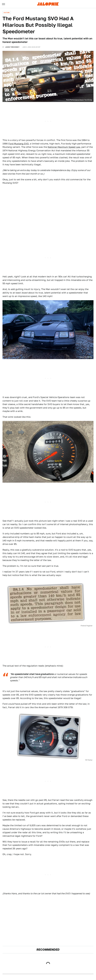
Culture (7, 12)
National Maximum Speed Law (64, 147)
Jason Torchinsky (12, 47)
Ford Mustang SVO (18, 144)
